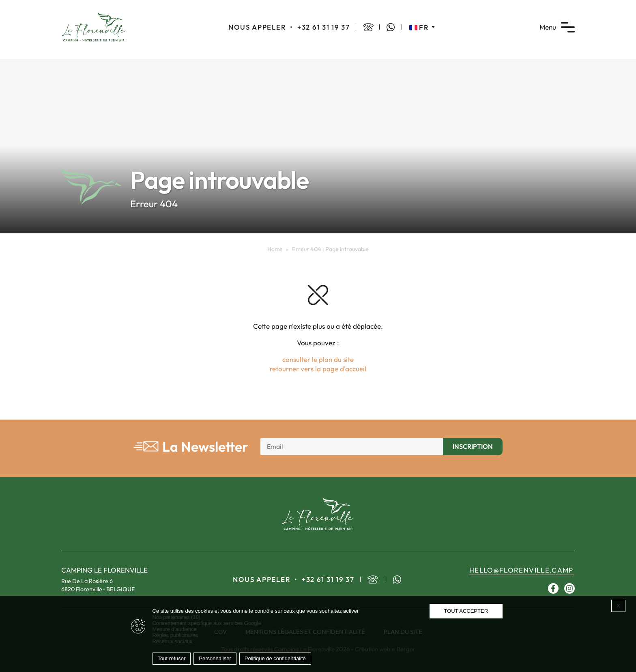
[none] (422, 27)
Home (275, 249)
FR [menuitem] (424, 27)
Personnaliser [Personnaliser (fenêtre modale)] (215, 658)
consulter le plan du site (318, 359)
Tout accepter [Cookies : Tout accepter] (466, 611)
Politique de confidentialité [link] (275, 658)
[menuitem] (422, 27)
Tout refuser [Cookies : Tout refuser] (172, 658)
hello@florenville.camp (521, 570)
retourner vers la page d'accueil (318, 369)
